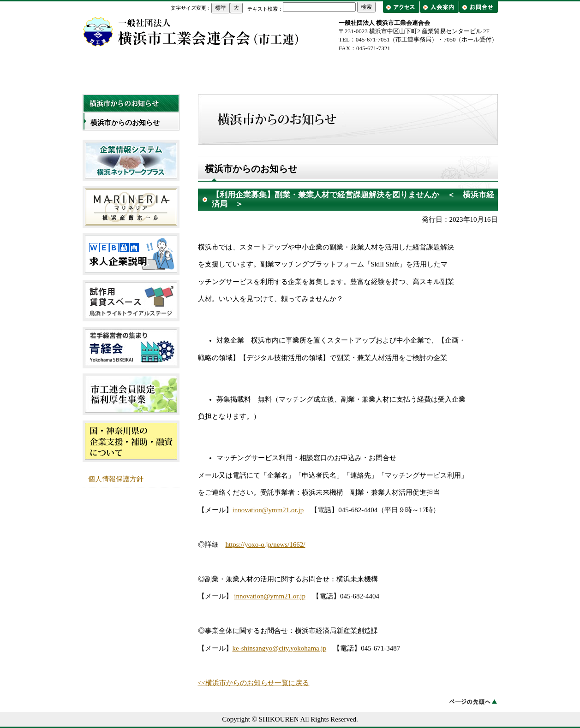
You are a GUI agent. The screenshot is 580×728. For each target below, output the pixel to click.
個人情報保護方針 (116, 479)
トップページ (124, 70)
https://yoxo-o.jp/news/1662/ (266, 545)
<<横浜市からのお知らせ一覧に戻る (254, 683)
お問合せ (478, 7)
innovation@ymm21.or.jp (268, 510)
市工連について (207, 70)
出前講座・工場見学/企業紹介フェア (456, 70)
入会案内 (439, 7)
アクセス (402, 7)
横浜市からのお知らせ (125, 123)
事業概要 (290, 70)
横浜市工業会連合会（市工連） (191, 32)
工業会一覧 (373, 70)
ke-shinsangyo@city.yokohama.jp (280, 648)
